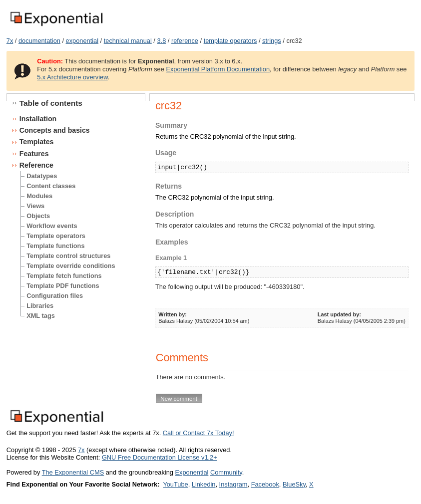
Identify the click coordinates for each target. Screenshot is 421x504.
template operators (230, 41)
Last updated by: (339, 314)
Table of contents (51, 103)
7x (10, 41)
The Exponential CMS (73, 472)
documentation (39, 41)
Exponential (192, 472)
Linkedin (204, 484)
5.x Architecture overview (72, 77)
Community (226, 472)
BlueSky (294, 484)
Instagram (233, 484)
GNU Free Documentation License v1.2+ (160, 457)
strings (272, 41)
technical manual (128, 41)
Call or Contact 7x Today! (199, 433)
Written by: (173, 314)
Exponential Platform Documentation (218, 69)
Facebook (265, 484)
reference (185, 41)
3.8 (161, 41)
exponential (82, 41)
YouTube (175, 484)
